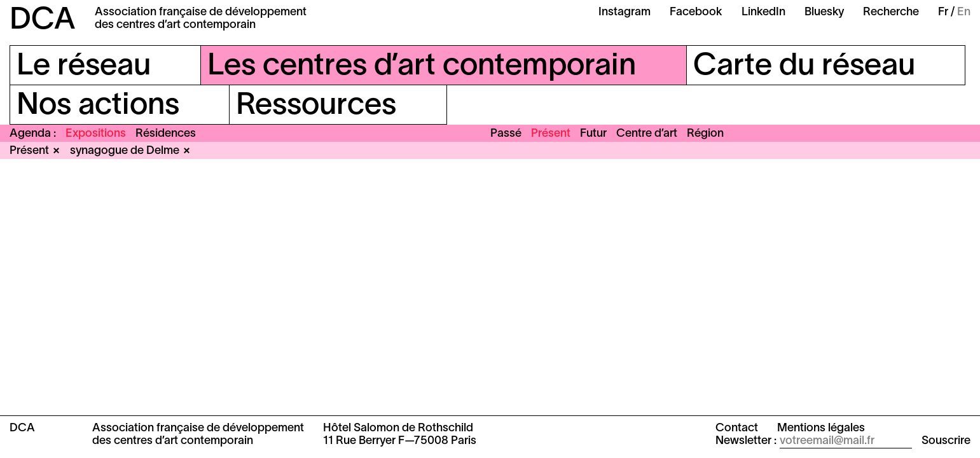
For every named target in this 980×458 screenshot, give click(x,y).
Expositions (96, 134)
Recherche (891, 12)
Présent (551, 134)
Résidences (166, 134)
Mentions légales (821, 428)
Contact (737, 428)
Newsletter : (746, 441)
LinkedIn (763, 12)
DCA (43, 21)
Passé (506, 134)
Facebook (696, 12)
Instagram (625, 12)
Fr (943, 12)
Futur (593, 134)
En (964, 12)
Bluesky (824, 12)
